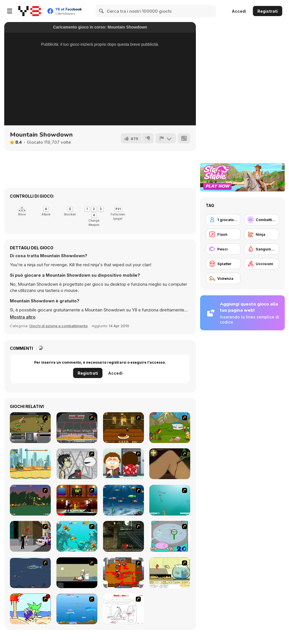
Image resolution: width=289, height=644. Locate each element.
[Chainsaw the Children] (30, 609)
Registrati (268, 11)
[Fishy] (77, 609)
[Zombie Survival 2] (123, 536)
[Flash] (223, 234)
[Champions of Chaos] (30, 428)
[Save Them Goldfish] (170, 573)
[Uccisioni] (262, 264)
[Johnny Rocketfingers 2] (77, 464)
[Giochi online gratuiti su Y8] (30, 11)
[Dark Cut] (170, 464)
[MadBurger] (170, 428)
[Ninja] (262, 234)
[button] (23, 317)
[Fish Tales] (77, 536)
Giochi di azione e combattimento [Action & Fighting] (59, 326)
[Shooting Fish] (170, 500)
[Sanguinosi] (262, 249)
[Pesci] (223, 249)
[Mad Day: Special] (30, 464)
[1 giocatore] (223, 220)
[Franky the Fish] (123, 500)
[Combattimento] (262, 220)
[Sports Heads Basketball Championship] (77, 428)
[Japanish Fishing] (170, 536)
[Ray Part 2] (123, 464)
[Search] (102, 11)
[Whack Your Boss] (123, 609)
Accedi (239, 11)
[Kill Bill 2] (77, 500)
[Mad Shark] (30, 573)
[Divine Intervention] (30, 536)
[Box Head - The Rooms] (123, 573)
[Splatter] (223, 264)
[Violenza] (223, 278)
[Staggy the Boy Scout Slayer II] (30, 500)
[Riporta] (166, 138)
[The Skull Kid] (77, 573)
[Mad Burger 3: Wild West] (123, 428)
